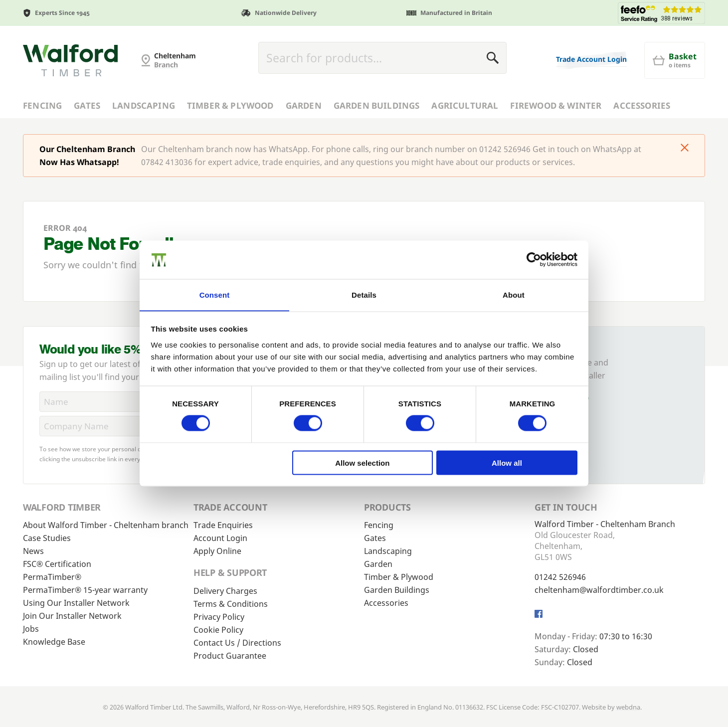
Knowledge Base (54, 642)
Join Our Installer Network (72, 616)
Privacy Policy (219, 617)
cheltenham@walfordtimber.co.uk (599, 590)
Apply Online (217, 551)
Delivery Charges (225, 591)
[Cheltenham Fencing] (70, 60)
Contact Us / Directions (237, 643)
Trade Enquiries (223, 525)
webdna (628, 707)
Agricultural (465, 105)
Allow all (507, 463)
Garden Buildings (377, 105)
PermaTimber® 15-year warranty (85, 590)
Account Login (220, 538)
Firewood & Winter (556, 105)
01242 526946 (560, 577)
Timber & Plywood (230, 105)
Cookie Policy (218, 630)
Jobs (31, 629)
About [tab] (514, 294)
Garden (304, 105)
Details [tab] (364, 294)
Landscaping (144, 105)
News (33, 551)
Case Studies (47, 538)
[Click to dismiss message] (685, 149)
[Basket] (675, 60)
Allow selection (362, 463)
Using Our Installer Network (76, 603)
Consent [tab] (215, 294)
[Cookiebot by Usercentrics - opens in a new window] (534, 259)
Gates (87, 105)
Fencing (42, 105)
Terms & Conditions (231, 604)
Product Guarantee (230, 656)
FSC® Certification (57, 564)
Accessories (642, 105)
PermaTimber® (52, 577)
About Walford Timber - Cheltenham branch (106, 525)
